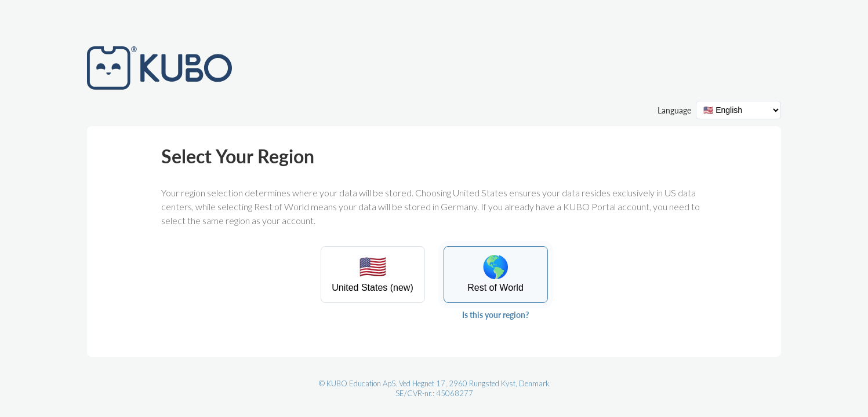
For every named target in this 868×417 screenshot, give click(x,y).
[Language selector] (738, 110)
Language (674, 110)
